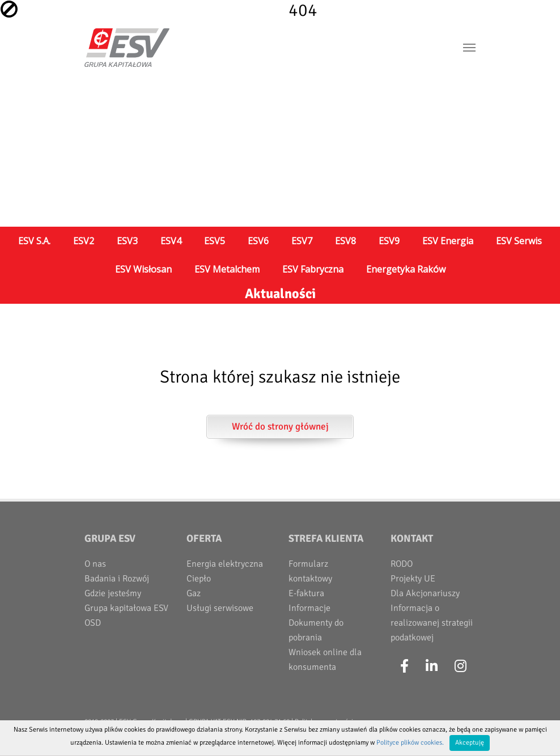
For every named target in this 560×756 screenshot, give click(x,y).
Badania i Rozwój (117, 579)
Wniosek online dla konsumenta (325, 660)
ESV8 (345, 241)
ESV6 (258, 241)
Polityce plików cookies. (410, 743)
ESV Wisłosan (143, 269)
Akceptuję (470, 743)
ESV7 (302, 241)
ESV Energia (448, 241)
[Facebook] (404, 666)
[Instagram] (461, 666)
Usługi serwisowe (220, 608)
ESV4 (171, 241)
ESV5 (215, 241)
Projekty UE (413, 579)
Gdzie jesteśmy (113, 593)
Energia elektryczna (225, 564)
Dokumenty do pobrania (316, 630)
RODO (402, 564)
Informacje (309, 608)
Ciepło (199, 579)
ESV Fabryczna (313, 269)
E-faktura (306, 593)
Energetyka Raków (406, 269)
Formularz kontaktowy (310, 571)
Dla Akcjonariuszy (425, 593)
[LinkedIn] (432, 666)
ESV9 (389, 241)
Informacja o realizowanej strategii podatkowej (432, 623)
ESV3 (127, 241)
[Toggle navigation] (469, 48)
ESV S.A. (34, 241)
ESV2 (84, 241)
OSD (93, 623)
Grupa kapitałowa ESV (126, 608)
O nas (95, 564)
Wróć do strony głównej (280, 426)
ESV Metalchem (227, 269)
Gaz (194, 593)
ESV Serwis (519, 241)
